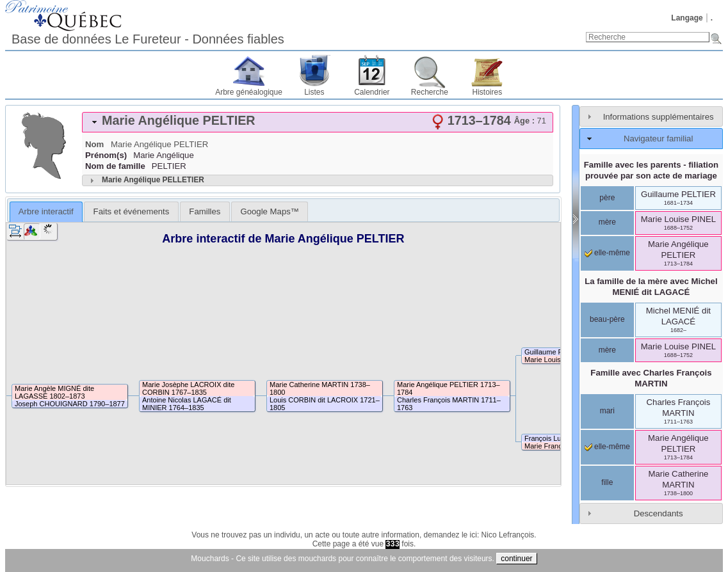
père (607, 198)
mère (607, 222)
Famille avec (651, 378)
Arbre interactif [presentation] (46, 211)
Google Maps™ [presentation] (270, 211)
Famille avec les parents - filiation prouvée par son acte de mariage (651, 170)
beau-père (607, 319)
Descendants (659, 513)
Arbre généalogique (249, 92)
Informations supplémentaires (659, 117)
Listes (314, 92)
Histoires (488, 92)
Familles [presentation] (205, 211)
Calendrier (372, 92)
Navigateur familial (658, 139)
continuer (516, 559)
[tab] (318, 122)
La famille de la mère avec (651, 287)
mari (607, 411)
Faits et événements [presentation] (132, 211)
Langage (687, 18)
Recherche (430, 92)
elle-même (607, 253)
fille (607, 482)
